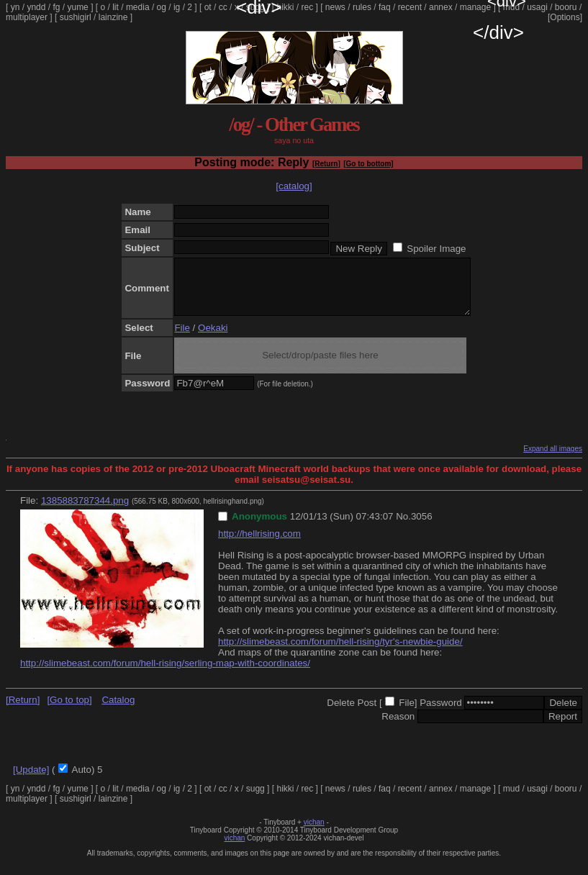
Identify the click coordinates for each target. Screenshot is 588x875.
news (335, 7)
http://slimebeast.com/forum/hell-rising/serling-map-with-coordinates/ (165, 674)
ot (208, 7)
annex (441, 7)
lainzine (113, 17)
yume (77, 7)
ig (177, 7)
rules (362, 7)
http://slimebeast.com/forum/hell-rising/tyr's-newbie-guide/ (340, 652)
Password (441, 713)
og (162, 7)
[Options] (565, 17)
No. (403, 527)
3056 (422, 527)
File (182, 339)
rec (308, 7)
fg (56, 7)
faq (385, 7)
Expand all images (553, 459)
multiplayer (27, 17)
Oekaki (213, 339)
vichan (314, 833)
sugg (255, 7)
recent (410, 7)
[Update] (31, 780)
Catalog (118, 711)
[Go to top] (69, 711)
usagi (537, 7)
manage (475, 7)
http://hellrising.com (259, 544)
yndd (36, 7)
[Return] (326, 164)
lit (116, 7)
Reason (398, 727)
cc (223, 7)
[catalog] (294, 186)
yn (15, 7)
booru (566, 7)
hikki (285, 7)
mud (511, 7)
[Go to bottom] (368, 164)
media (138, 7)
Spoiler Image (436, 249)
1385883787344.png (85, 511)
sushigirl (76, 17)
